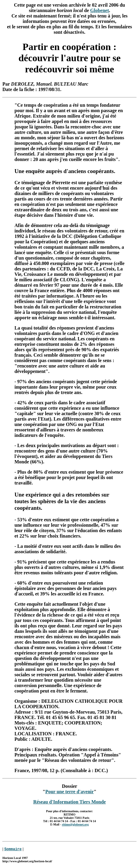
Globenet (100, 10)
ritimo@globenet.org (75, 824)
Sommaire (13, 849)
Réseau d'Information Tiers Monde (69, 802)
